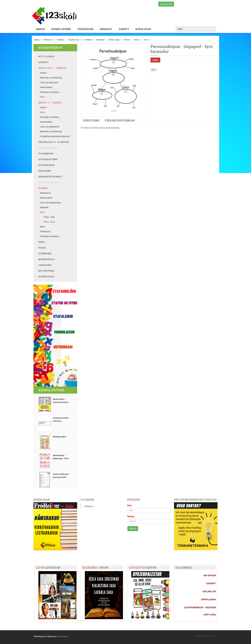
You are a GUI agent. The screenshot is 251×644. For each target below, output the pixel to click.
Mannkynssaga (47, 259)
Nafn (129, 506)
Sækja (155, 60)
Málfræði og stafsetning (51, 78)
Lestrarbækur (46, 165)
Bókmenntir (45, 193)
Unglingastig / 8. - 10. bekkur (54, 142)
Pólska (42, 248)
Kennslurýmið (62, 29)
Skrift (42, 227)
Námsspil (107, 29)
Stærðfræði (45, 254)
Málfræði (44, 207)
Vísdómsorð (86, 29)
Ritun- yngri (114, 40)
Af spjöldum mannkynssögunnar (55, 136)
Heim (37, 40)
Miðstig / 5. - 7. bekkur (54, 40)
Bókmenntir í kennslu (50, 177)
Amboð (41, 29)
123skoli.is (89, 506)
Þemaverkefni (46, 87)
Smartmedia (63, 636)
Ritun (127, 40)
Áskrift (125, 29)
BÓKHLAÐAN (143, 29)
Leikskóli (43, 62)
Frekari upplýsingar (120, 120)
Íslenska (100, 40)
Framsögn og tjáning (49, 92)
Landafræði (45, 265)
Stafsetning (45, 231)
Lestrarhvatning (48, 159)
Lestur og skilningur (49, 82)
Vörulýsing (91, 120)
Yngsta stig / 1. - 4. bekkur (80, 40)
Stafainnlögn (46, 154)
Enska (42, 242)
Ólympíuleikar (46, 277)
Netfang (131, 516)
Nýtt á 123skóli (46, 56)
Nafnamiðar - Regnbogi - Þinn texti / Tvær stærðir (62, 458)
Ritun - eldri (49, 217)
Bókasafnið (45, 171)
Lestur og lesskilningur (50, 203)
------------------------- (48, 148)
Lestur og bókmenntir (50, 127)
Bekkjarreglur (60, 437)
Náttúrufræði (46, 271)
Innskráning (166, 4)
